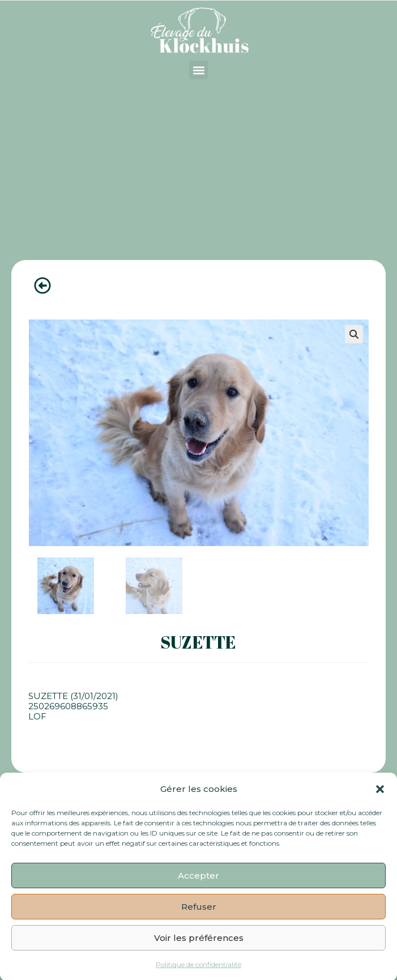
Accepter (198, 882)
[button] (380, 796)
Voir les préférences (199, 945)
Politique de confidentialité (198, 972)
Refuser (199, 913)
